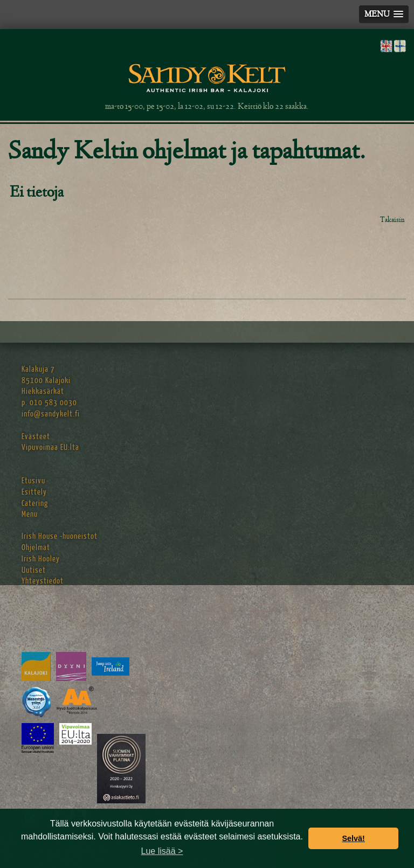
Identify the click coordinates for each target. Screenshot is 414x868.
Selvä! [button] (353, 838)
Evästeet (36, 437)
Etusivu (33, 481)
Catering (35, 504)
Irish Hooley (41, 559)
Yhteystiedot (43, 581)
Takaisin (392, 220)
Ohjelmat (36, 548)
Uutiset (34, 570)
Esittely (34, 492)
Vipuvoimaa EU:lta (50, 447)
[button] (384, 14)
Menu (30, 514)
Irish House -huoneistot (60, 536)
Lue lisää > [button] (162, 851)
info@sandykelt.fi (51, 414)
